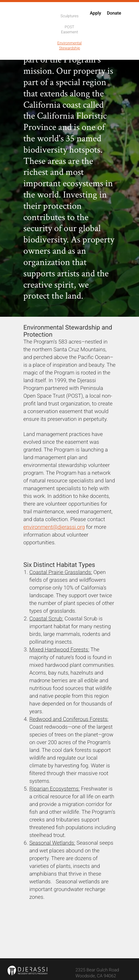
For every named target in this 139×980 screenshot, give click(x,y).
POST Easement (69, 30)
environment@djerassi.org (54, 528)
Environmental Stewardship (70, 46)
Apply (96, 14)
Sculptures (69, 17)
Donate (114, 14)
